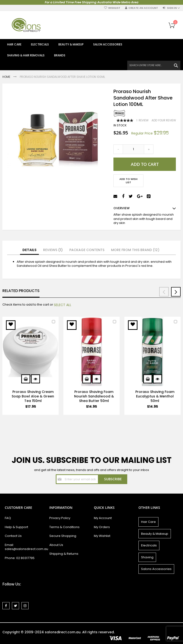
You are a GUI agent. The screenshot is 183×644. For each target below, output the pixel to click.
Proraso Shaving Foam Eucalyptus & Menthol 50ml (155, 396)
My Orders (102, 527)
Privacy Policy (60, 518)
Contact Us (13, 536)
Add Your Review (164, 120)
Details (29, 250)
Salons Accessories (156, 569)
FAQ (8, 518)
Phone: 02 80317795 (20, 558)
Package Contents (87, 250)
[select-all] (63, 305)
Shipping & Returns (64, 554)
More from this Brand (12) (135, 250)
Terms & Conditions (64, 527)
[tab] (29, 250)
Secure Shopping (63, 536)
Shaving (147, 557)
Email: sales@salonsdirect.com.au (25, 547)
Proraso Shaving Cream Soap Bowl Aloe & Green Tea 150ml (33, 396)
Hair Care (148, 522)
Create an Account (143, 8)
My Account (103, 518)
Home (7, 77)
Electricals (149, 545)
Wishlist (114, 8)
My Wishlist (102, 536)
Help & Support (16, 527)
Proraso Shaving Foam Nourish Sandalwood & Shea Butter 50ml (94, 396)
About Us (56, 545)
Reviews (53, 250)
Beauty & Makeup (155, 534)
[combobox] (154, 65)
